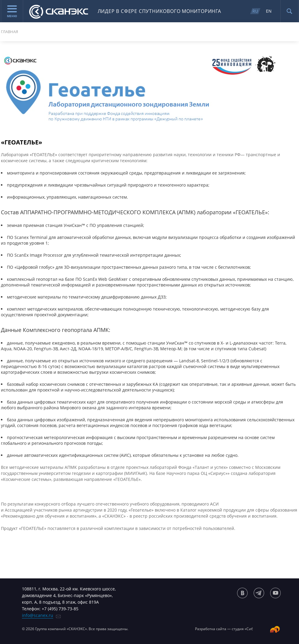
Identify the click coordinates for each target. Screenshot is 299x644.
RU (255, 11)
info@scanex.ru (38, 615)
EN (269, 11)
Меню (12, 12)
